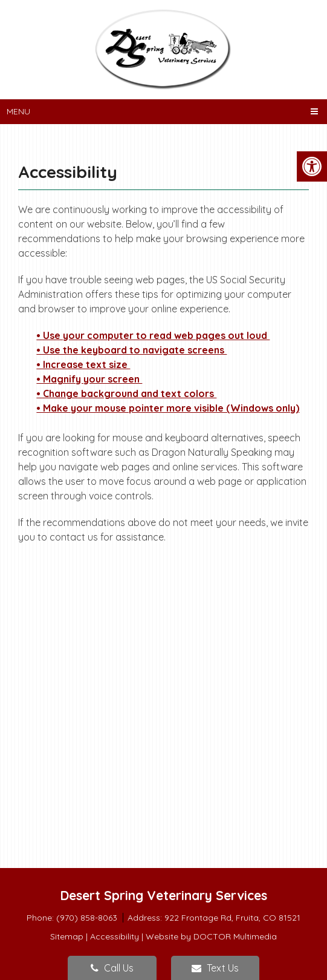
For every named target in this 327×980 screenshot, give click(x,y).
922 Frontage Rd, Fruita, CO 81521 (232, 918)
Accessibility (115, 936)
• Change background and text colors (126, 393)
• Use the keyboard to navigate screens (131, 350)
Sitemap (67, 936)
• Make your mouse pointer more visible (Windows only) (168, 408)
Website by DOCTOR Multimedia (211, 936)
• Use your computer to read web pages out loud (153, 335)
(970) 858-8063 (88, 918)
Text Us (215, 968)
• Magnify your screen (89, 379)
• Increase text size (83, 364)
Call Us (112, 968)
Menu (18, 111)
